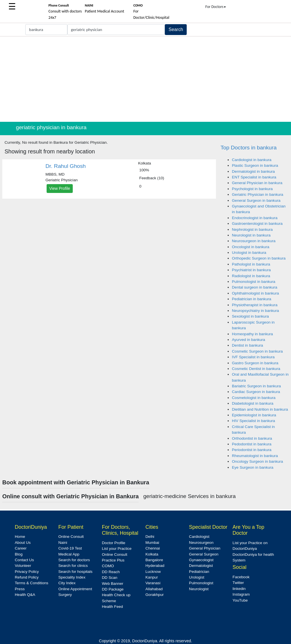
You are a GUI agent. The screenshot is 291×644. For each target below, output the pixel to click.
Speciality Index (72, 577)
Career (21, 548)
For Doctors (216, 7)
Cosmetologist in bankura (254, 398)
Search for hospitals (75, 572)
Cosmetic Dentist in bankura (256, 369)
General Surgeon (204, 554)
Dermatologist (201, 566)
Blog (19, 554)
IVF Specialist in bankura (253, 357)
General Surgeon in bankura (256, 200)
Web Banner (113, 584)
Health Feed (113, 607)
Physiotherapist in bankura (255, 305)
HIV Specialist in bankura (253, 421)
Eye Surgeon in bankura (253, 467)
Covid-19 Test (70, 548)
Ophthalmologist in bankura (255, 293)
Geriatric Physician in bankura (258, 195)
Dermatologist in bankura (253, 171)
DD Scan (110, 578)
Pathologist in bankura (251, 264)
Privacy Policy (27, 572)
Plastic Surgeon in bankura (255, 165)
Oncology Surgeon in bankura (257, 461)
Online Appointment (75, 589)
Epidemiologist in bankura (254, 415)
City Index (67, 583)
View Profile (60, 188)
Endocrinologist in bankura (255, 218)
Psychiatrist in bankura (251, 270)
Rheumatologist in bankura (255, 456)
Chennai (153, 548)
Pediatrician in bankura (251, 299)
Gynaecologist (201, 560)
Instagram (241, 594)
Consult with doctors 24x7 (65, 12)
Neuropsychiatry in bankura (255, 311)
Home (20, 537)
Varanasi (153, 583)
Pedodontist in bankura (252, 444)
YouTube (240, 600)
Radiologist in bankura (251, 276)
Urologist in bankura (249, 253)
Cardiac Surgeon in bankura (256, 392)
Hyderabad (155, 566)
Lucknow (153, 572)
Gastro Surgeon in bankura (255, 363)
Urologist (197, 577)
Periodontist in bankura (252, 450)
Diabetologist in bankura (253, 403)
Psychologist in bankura (252, 189)
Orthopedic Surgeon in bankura (259, 258)
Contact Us (24, 560)
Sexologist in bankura (250, 316)
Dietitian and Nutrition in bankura (260, 409)
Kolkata (152, 554)
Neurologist (199, 589)
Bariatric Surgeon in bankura (256, 386)
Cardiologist (199, 537)
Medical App (69, 554)
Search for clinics (73, 566)
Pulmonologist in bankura (254, 282)
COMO (108, 566)
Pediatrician (199, 572)
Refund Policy (27, 577)
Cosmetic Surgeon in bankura (257, 351)
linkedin (239, 589)
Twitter (238, 583)
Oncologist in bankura (251, 247)
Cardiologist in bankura (252, 160)
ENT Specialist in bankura (254, 177)
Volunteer (23, 566)
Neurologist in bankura (251, 235)
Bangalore (154, 560)
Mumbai (152, 543)
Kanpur (152, 577)
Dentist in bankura (248, 345)
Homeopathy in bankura (252, 334)
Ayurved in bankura (249, 340)
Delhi (150, 537)
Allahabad (154, 589)
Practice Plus (113, 560)
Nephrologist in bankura (252, 230)
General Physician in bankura (257, 183)
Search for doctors (74, 560)
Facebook (241, 577)
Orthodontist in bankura (252, 438)
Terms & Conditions (32, 583)
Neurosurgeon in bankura (254, 241)
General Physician (205, 548)
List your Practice (117, 549)
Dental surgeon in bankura (254, 287)
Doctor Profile (114, 543)
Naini (63, 543)
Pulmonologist (201, 583)
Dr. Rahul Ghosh (66, 166)
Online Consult (71, 537)
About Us (23, 543)
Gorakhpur (155, 595)
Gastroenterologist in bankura (257, 224)
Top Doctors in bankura (249, 148)
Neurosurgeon (201, 543)
